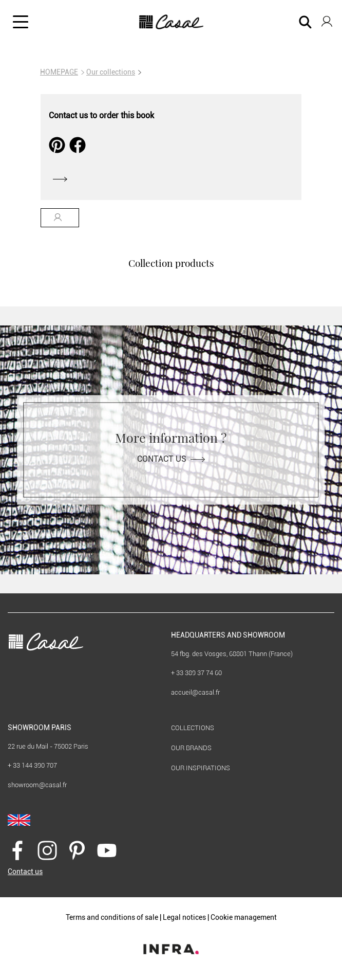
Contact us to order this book (101, 115)
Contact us (171, 459)
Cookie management (244, 917)
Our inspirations (201, 768)
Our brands (191, 748)
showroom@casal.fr (37, 785)
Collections (193, 728)
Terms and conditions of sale (112, 917)
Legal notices (184, 917)
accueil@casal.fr (195, 692)
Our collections (111, 72)
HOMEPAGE (59, 72)
